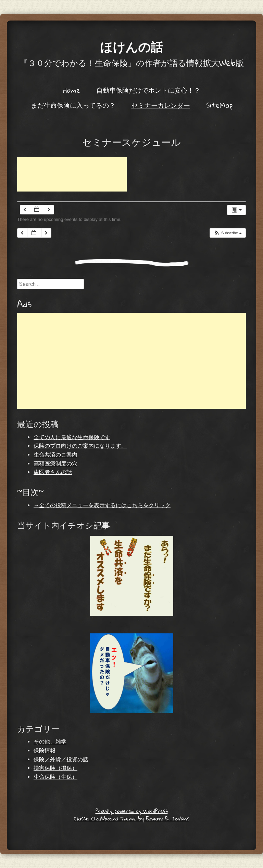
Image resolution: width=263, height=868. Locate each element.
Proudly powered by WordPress (132, 811)
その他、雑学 (50, 742)
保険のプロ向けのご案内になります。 (80, 446)
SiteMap (219, 105)
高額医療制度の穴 (55, 464)
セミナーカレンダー (161, 105)
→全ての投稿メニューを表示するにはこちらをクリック (102, 505)
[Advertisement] (72, 174)
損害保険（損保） (55, 768)
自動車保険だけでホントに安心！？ (148, 90)
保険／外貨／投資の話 (61, 759)
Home (71, 90)
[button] (228, 233)
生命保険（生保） (55, 777)
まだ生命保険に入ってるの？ (73, 105)
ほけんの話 (131, 47)
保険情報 (45, 751)
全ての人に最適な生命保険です (72, 437)
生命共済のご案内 (55, 455)
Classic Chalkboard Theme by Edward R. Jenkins (131, 818)
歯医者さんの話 (53, 472)
